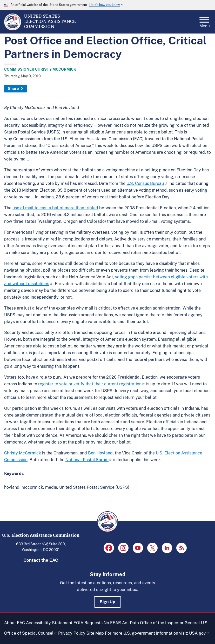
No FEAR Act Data (121, 623)
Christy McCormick (23, 453)
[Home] (13, 29)
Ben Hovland (100, 453)
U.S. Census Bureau (147, 183)
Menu (205, 21)
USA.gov (199, 633)
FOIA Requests (88, 623)
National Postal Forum (89, 460)
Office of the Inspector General (170, 623)
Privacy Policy (72, 633)
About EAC (15, 623)
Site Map (95, 633)
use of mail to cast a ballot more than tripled (55, 208)
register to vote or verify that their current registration (92, 384)
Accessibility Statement (49, 623)
